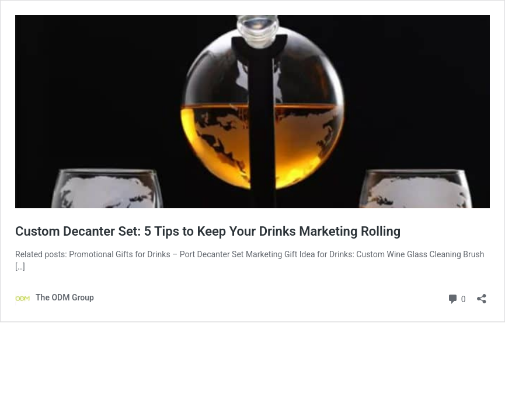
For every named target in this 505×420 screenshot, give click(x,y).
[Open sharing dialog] (482, 295)
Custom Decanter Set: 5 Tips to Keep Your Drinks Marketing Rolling (208, 231)
